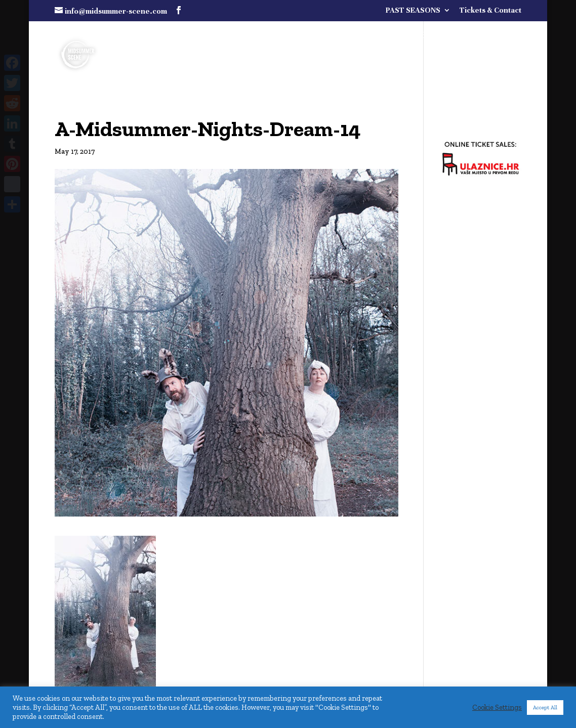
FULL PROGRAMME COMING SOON (416, 36)
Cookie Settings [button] (497, 707)
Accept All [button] (545, 708)
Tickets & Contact (490, 10)
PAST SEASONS (413, 10)
